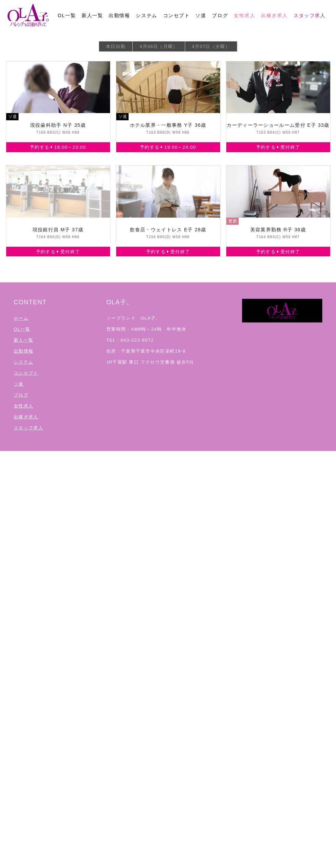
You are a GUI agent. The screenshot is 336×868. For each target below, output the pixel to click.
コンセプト (177, 15)
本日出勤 (116, 46)
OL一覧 (67, 15)
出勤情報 (119, 15)
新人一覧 (92, 15)
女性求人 (244, 15)
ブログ (220, 15)
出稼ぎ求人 (274, 15)
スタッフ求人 (310, 15)
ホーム (21, 318)
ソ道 (201, 15)
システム (146, 15)
